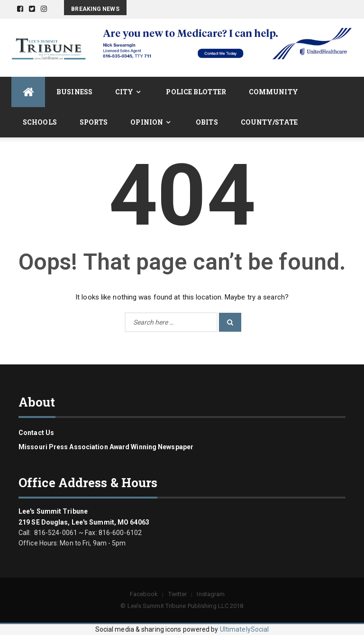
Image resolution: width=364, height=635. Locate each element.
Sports (94, 122)
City (124, 92)
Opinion (147, 122)
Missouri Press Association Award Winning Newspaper (106, 447)
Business (74, 92)
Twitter (178, 594)
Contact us (36, 433)
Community (273, 92)
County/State (269, 122)
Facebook (144, 594)
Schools (40, 122)
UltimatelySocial (245, 629)
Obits (207, 122)
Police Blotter (196, 92)
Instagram (211, 594)
